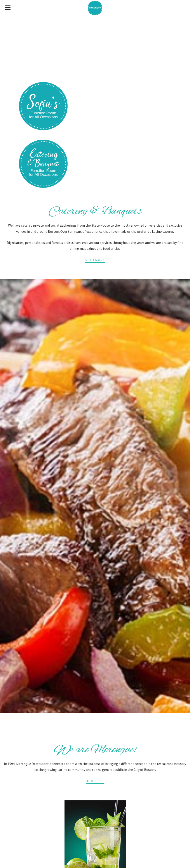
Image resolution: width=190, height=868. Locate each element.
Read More (95, 260)
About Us (95, 781)
